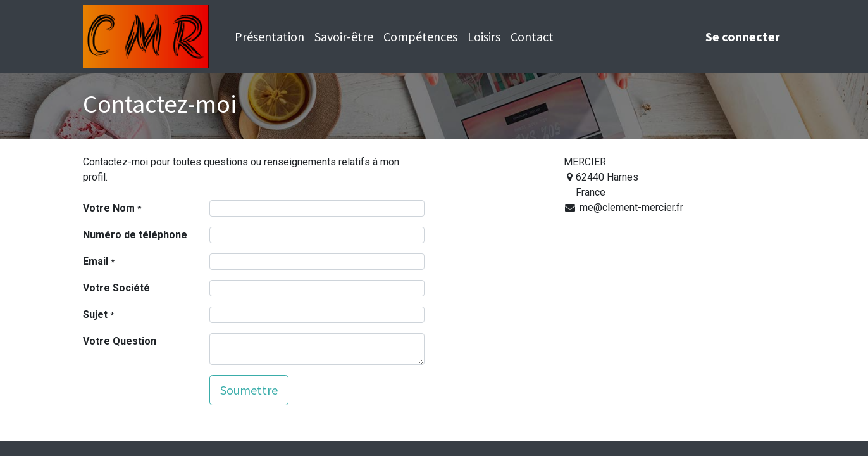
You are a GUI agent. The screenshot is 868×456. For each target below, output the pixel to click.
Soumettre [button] (249, 390)
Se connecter (743, 36)
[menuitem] (270, 37)
